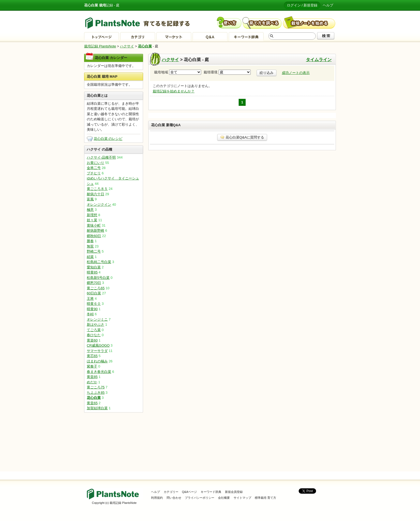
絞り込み (267, 73)
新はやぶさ (95, 325)
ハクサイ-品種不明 (101, 157)
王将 (90, 299)
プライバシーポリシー (200, 498)
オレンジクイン (99, 205)
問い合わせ (174, 498)
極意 (90, 210)
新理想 (92, 215)
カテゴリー (171, 492)
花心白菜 (145, 46)
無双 (90, 246)
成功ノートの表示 (296, 73)
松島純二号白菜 (99, 262)
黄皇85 (92, 377)
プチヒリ (94, 173)
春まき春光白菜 (99, 372)
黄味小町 (94, 225)
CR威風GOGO (98, 345)
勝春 (90, 241)
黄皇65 (92, 403)
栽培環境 (227, 72)
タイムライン (319, 60)
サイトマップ (242, 498)
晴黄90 (92, 309)
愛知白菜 (94, 267)
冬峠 (90, 314)
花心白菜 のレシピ (108, 139)
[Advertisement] (114, 442)
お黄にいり (95, 163)
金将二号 (94, 168)
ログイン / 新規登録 (302, 5)
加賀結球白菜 (97, 408)
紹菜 (90, 257)
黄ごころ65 (96, 288)
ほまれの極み (97, 361)
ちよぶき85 (96, 393)
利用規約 (157, 498)
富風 (90, 199)
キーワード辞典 (211, 492)
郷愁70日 (94, 283)
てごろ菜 (94, 330)
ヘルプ (328, 5)
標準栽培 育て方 (265, 498)
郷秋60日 (94, 236)
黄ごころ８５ (97, 189)
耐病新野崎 (95, 230)
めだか (92, 382)
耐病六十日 (95, 194)
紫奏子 (92, 366)
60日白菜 (94, 293)
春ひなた (94, 335)
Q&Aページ (189, 492)
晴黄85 (92, 272)
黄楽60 (92, 340)
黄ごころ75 (96, 387)
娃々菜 (92, 220)
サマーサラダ (97, 351)
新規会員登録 (234, 492)
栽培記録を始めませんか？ (174, 91)
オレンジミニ (97, 319)
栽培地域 (178, 72)
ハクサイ (127, 46)
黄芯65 (92, 356)
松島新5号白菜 (98, 278)
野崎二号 (94, 251)
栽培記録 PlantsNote (100, 46)
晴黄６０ (94, 304)
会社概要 (224, 498)
